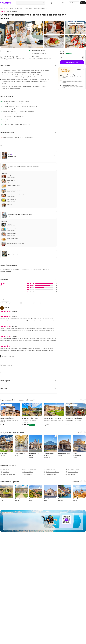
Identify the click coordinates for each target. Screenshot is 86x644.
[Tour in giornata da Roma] (29, 469)
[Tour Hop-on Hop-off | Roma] (52, 472)
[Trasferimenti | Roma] (50, 475)
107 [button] (5, 11)
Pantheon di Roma (64, 454)
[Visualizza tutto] (76, 433)
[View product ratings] (3, 11)
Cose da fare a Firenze (77, 499)
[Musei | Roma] (5, 472)
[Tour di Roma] (5, 469)
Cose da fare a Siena (33, 499)
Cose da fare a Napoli (48, 499)
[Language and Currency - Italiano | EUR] (55, 3)
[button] (74, 3)
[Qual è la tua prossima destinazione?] (31, 3)
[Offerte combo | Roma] (72, 472)
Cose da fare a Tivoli (4, 499)
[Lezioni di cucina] (28, 8)
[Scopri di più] (80, 70)
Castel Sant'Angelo (77, 455)
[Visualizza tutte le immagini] (76, 24)
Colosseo (4, 454)
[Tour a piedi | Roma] (28, 475)
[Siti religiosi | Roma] (28, 472)
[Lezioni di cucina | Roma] (72, 469)
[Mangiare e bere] (18, 8)
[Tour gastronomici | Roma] (8, 475)
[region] (10, 409)
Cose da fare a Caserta (19, 499)
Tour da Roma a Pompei (49, 455)
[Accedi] (83, 3)
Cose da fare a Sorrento (62, 499)
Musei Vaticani (20, 454)
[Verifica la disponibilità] (72, 62)
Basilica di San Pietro (34, 455)
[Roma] (11, 8)
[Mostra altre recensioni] (8, 356)
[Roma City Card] (70, 475)
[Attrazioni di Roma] (49, 469)
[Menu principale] (4, 8)
